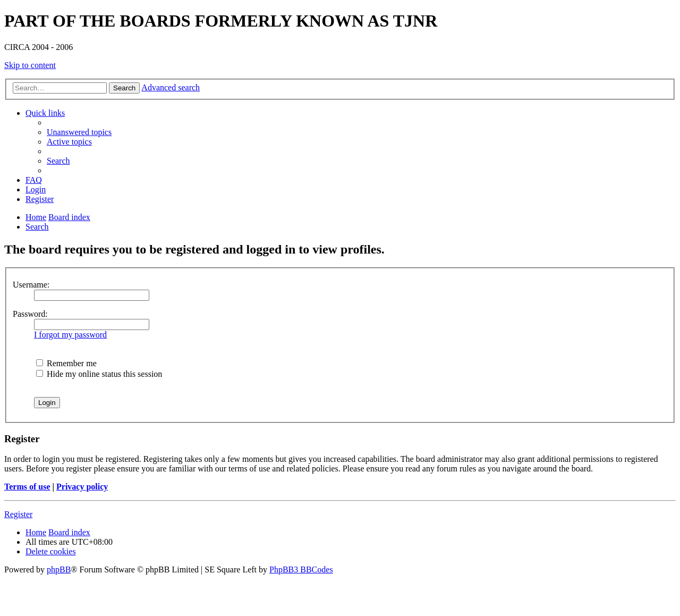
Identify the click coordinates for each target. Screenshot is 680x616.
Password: (30, 314)
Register (18, 514)
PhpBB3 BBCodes (301, 569)
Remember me (66, 363)
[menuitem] (79, 132)
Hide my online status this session (99, 374)
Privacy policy (82, 487)
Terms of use (27, 487)
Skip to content (30, 65)
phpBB (59, 569)
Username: (31, 285)
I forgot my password (70, 335)
